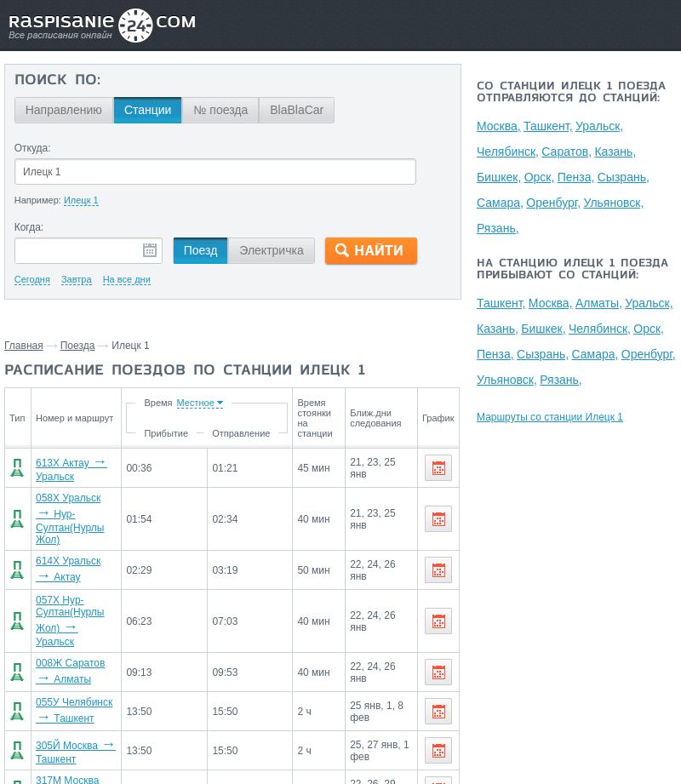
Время (162, 403)
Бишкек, (499, 177)
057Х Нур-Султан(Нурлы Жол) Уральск (77, 614)
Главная (24, 346)
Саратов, (567, 152)
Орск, (541, 177)
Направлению (64, 110)
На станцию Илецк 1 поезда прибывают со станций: (572, 270)
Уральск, (601, 126)
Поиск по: (57, 81)
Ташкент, (549, 126)
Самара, (500, 203)
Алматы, (601, 303)
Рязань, (498, 228)
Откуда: (33, 148)
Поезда (78, 346)
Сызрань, (625, 177)
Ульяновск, (615, 203)
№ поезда (220, 110)
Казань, (617, 152)
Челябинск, (508, 152)
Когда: (29, 227)
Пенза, (578, 177)
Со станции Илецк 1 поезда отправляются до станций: (571, 93)
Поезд (201, 250)
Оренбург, (554, 203)
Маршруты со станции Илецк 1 (550, 417)
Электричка (271, 250)
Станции (148, 110)
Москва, (499, 126)
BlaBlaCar (297, 110)
